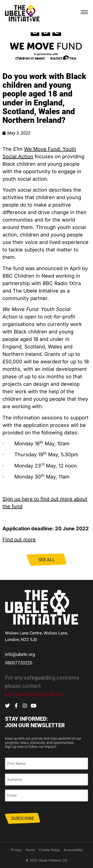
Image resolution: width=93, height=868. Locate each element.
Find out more (19, 540)
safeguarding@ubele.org (34, 694)
